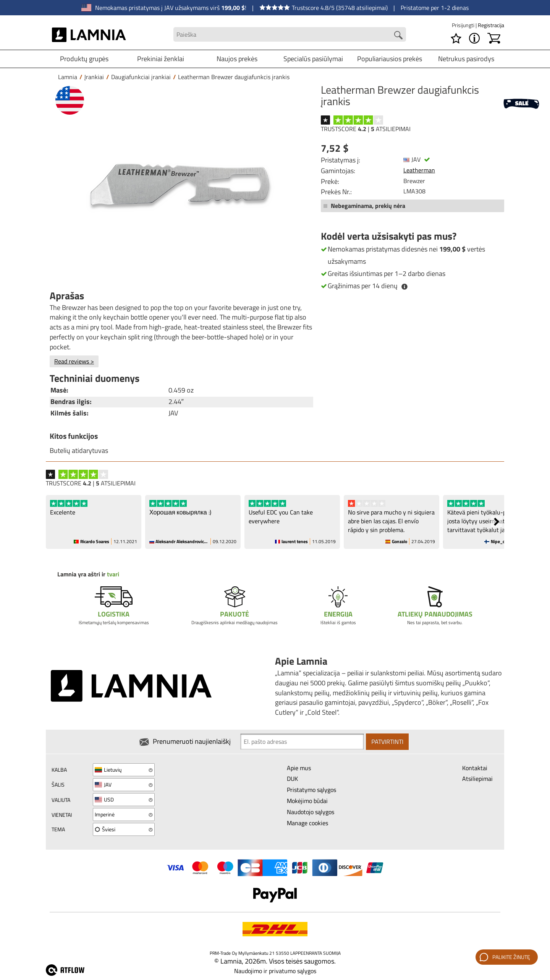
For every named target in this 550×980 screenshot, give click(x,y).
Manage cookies (307, 823)
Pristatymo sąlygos (311, 790)
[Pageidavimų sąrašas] (456, 38)
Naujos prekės (237, 59)
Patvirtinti (387, 741)
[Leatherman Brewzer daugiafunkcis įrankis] (180, 184)
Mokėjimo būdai (307, 801)
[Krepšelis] (494, 38)
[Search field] (290, 35)
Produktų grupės (84, 59)
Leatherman (419, 170)
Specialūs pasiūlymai (313, 59)
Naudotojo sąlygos (311, 812)
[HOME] (89, 34)
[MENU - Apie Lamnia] (474, 38)
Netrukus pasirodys (466, 59)
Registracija (491, 25)
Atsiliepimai (477, 779)
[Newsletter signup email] (302, 741)
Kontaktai (475, 768)
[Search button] (398, 35)
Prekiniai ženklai (161, 59)
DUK (292, 779)
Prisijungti (464, 25)
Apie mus (299, 768)
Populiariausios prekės (390, 59)
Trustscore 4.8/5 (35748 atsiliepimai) (324, 8)
